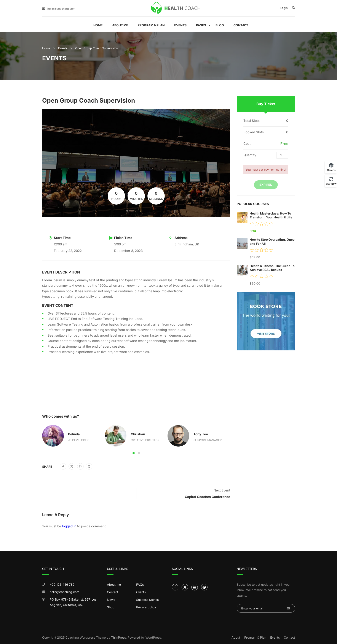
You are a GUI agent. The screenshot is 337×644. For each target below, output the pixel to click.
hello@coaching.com (61, 9)
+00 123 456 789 (62, 584)
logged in (69, 526)
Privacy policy (146, 607)
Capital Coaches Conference (208, 497)
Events (180, 25)
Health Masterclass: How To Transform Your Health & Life (271, 215)
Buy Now (331, 184)
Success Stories (147, 600)
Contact (241, 25)
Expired (266, 185)
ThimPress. (119, 637)
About (236, 637)
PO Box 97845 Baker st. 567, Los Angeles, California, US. (73, 602)
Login (284, 8)
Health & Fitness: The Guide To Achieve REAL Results (272, 268)
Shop (111, 607)
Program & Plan (151, 25)
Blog (220, 25)
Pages (201, 25)
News (111, 600)
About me (114, 584)
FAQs (140, 584)
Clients (141, 592)
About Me (120, 25)
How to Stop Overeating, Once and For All (272, 241)
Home (98, 25)
